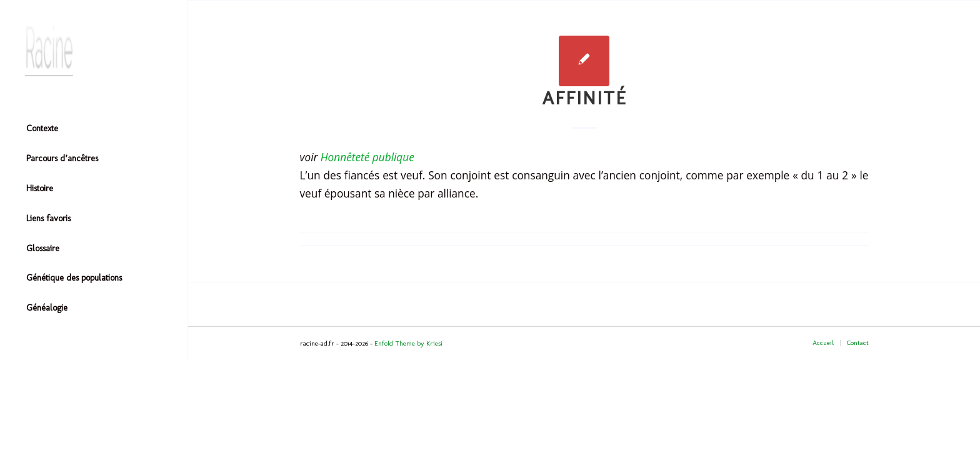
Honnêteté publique (367, 157)
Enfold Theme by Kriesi (408, 343)
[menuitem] (94, 129)
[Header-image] (94, 51)
